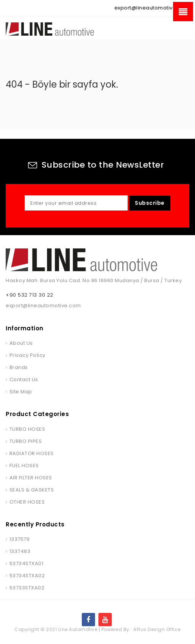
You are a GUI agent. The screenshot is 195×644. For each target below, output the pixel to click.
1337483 (20, 551)
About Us (21, 343)
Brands (19, 367)
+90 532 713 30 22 (30, 295)
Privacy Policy (27, 355)
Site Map (21, 392)
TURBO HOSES (27, 429)
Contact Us (24, 379)
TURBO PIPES (26, 441)
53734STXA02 (27, 576)
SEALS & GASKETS (32, 490)
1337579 (20, 539)
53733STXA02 (27, 588)
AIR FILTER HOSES (31, 478)
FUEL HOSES (24, 466)
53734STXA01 (27, 563)
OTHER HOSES (27, 502)
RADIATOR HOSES (32, 453)
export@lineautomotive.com (152, 8)
